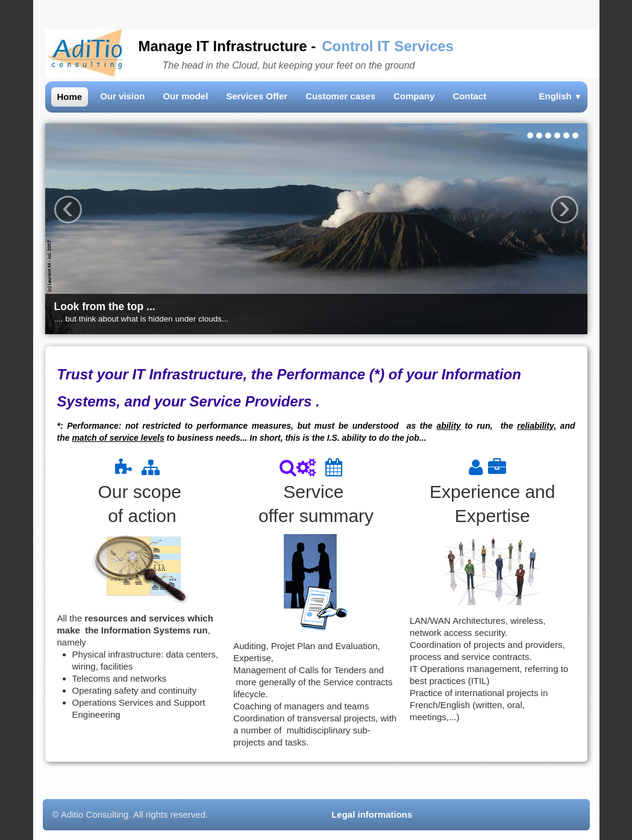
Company (414, 96)
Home (70, 97)
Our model (185, 96)
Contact (469, 96)
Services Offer (257, 96)
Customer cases (340, 96)
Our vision (122, 96)
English (561, 96)
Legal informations (373, 814)
